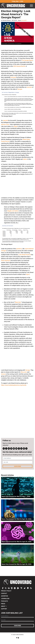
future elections (6, 261)
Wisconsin (24, 372)
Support (4, 609)
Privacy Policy (6, 591)
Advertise (5, 596)
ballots (25, 159)
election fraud (5, 124)
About (3, 606)
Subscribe (18, 466)
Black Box (18, 302)
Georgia (20, 89)
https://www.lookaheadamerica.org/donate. (14, 385)
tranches (29, 87)
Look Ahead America (25, 255)
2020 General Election (19, 66)
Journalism (5, 599)
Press (3, 604)
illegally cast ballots (13, 211)
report (28, 274)
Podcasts (4, 601)
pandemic (19, 249)
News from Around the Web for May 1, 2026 (16, 497)
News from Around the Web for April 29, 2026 (17, 542)
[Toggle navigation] (31, 6)
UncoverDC (14, 6)
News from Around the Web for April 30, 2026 (17, 519)
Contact (4, 593)
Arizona (3, 374)
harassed (13, 77)
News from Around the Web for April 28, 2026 (17, 564)
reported (5, 120)
